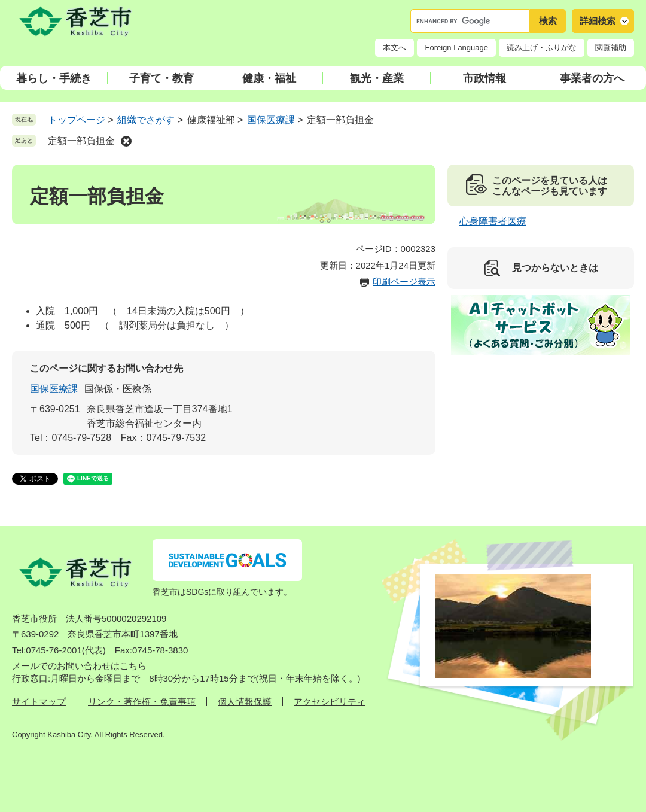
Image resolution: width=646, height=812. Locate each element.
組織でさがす (146, 120)
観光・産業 (377, 78)
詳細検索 (598, 21)
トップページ (77, 120)
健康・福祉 (269, 78)
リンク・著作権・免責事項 (142, 702)
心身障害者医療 (493, 221)
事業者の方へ (592, 78)
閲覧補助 (611, 48)
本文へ (394, 48)
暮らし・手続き (54, 78)
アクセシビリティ (330, 702)
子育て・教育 (161, 78)
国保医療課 (271, 120)
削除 (126, 141)
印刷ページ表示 (404, 282)
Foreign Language (456, 48)
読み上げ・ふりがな (542, 48)
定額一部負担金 (81, 141)
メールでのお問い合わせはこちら (79, 666)
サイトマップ (39, 702)
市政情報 (484, 78)
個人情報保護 (245, 702)
